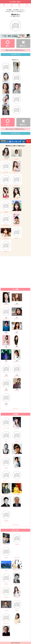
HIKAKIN (17, 455)
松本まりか (17, 319)
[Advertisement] (16, 272)
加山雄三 (6, 390)
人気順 (12, 5)
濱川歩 (6, 405)
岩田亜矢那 (6, 544)
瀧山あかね (6, 319)
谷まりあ (6, 172)
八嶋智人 (6, 558)
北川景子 (17, 347)
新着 (19, 5)
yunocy (6, 362)
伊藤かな (17, 624)
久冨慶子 (17, 159)
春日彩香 (17, 481)
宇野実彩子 (6, 238)
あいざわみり (6, 428)
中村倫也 (6, 333)
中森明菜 (6, 212)
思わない (23, 43)
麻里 (6, 441)
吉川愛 (17, 212)
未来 (6, 571)
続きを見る (16, 409)
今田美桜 (6, 159)
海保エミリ (6, 481)
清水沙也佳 (17, 558)
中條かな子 (6, 624)
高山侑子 (17, 185)
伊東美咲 (17, 428)
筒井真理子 (6, 304)
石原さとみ (17, 333)
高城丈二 (17, 584)
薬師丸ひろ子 (17, 362)
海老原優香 (17, 494)
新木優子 (17, 199)
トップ (4, 5)
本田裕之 (6, 584)
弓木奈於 (17, 390)
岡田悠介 (6, 494)
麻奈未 (6, 468)
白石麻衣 (6, 199)
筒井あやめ (17, 225)
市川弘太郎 (6, 508)
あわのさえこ (17, 571)
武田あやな (6, 225)
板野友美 (17, 304)
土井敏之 (6, 610)
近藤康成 (6, 521)
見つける (27, 5)
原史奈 (17, 441)
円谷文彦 (6, 597)
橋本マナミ (17, 172)
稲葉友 (17, 610)
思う (8, 43)
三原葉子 (6, 455)
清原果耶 (17, 597)
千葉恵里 (6, 347)
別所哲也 (17, 468)
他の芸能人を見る (16, 54)
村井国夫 (6, 637)
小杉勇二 (17, 508)
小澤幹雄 (17, 544)
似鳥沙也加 (17, 376)
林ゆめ (6, 185)
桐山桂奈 (6, 376)
